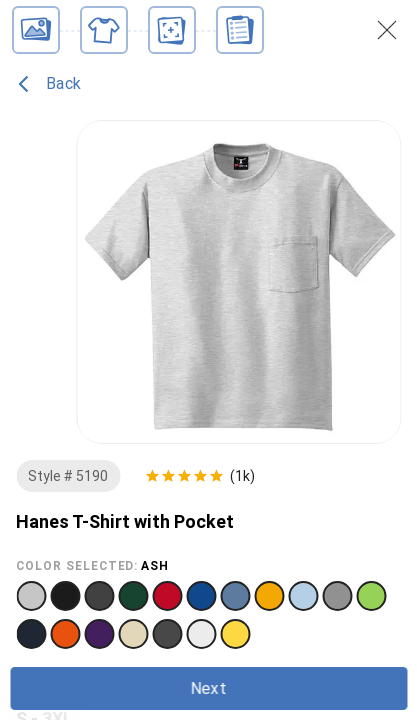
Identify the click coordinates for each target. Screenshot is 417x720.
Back (49, 84)
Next (208, 688)
